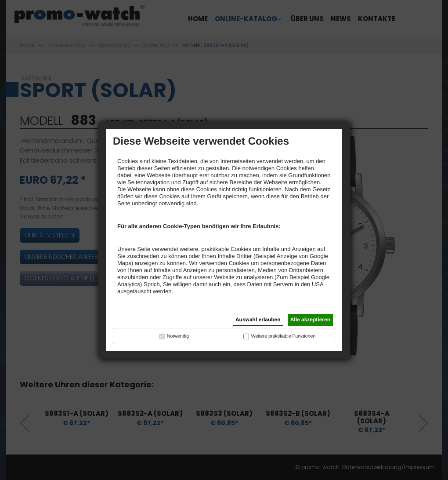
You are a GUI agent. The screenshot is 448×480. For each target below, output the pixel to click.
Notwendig (178, 336)
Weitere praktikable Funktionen (284, 336)
